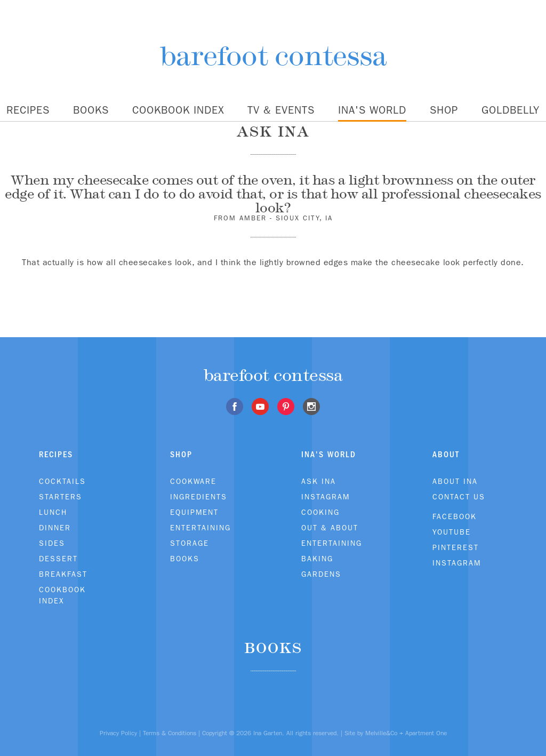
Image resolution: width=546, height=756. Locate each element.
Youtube (452, 532)
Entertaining (200, 528)
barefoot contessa (273, 56)
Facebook (455, 516)
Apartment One (426, 733)
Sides (52, 543)
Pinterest (456, 547)
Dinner (55, 528)
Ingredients (199, 497)
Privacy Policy (118, 733)
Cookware (193, 481)
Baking (317, 559)
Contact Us (459, 497)
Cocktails (62, 481)
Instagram (326, 497)
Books (91, 110)
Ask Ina (319, 481)
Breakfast (63, 574)
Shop (444, 110)
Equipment (194, 512)
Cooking (320, 512)
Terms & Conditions (170, 733)
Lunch (53, 512)
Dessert (58, 559)
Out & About (330, 528)
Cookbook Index (178, 110)
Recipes (28, 110)
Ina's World (372, 110)
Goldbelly (511, 110)
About (446, 454)
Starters (61, 497)
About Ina (455, 481)
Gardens (321, 574)
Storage (190, 543)
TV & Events (281, 110)
